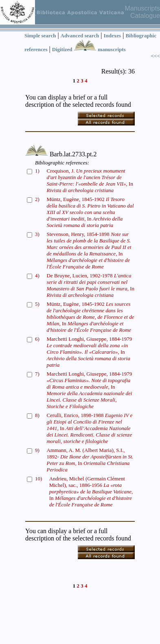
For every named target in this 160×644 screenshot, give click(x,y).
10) (38, 479)
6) (37, 339)
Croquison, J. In (90, 180)
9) (37, 450)
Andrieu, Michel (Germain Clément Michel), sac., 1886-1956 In (91, 492)
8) (37, 415)
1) (37, 171)
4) (37, 276)
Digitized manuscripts (89, 49)
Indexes (113, 36)
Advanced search (80, 36)
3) (37, 234)
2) (37, 199)
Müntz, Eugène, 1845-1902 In (90, 212)
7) (37, 374)
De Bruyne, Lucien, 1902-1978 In (91, 285)
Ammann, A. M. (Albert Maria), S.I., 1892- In (90, 460)
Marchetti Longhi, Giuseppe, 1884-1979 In (89, 352)
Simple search (40, 36)
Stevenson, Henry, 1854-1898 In (89, 250)
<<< (156, 56)
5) (37, 304)
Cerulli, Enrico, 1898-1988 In (89, 428)
